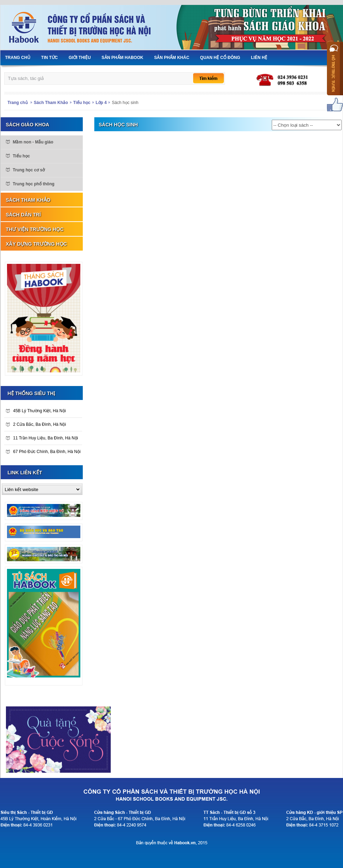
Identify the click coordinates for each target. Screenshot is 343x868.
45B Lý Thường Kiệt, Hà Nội (36, 411)
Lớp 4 (101, 103)
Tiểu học (82, 103)
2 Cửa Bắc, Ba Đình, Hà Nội (36, 424)
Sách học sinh (125, 103)
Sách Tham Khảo (51, 103)
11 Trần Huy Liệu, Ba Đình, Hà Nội (42, 438)
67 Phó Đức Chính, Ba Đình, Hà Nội (43, 452)
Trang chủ (18, 103)
